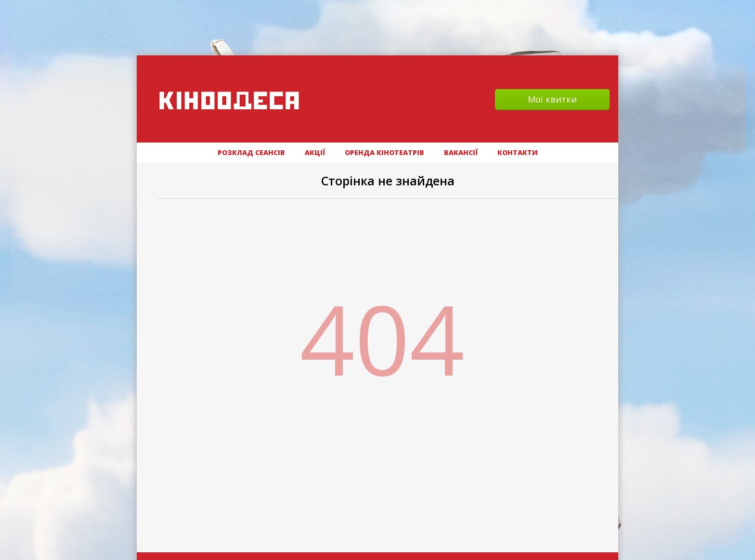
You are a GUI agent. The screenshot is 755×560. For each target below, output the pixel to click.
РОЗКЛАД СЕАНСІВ (251, 152)
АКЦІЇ (315, 152)
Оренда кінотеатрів (384, 152)
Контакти (518, 152)
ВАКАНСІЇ (461, 152)
